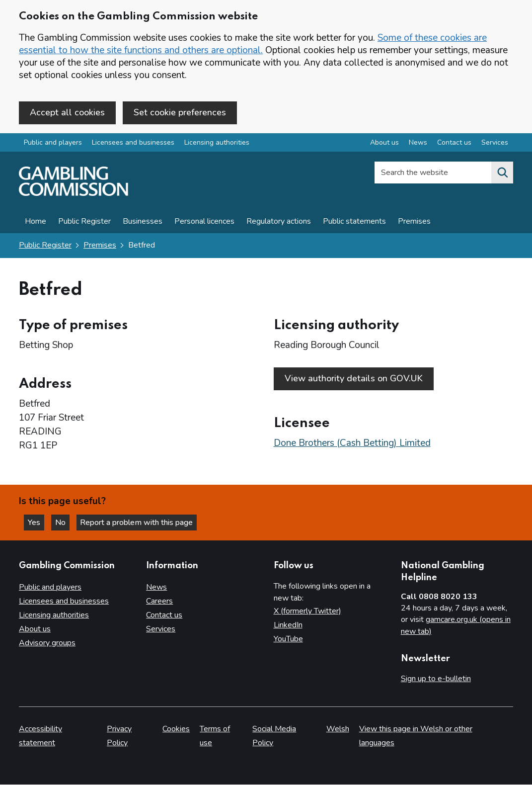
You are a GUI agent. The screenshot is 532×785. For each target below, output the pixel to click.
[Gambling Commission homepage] (74, 194)
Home (36, 222)
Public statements (354, 222)
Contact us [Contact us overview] (454, 143)
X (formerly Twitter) (307, 611)
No (64, 522)
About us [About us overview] (384, 143)
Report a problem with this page (139, 522)
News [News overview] (418, 143)
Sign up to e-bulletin (436, 679)
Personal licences (204, 222)
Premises (414, 222)
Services (161, 629)
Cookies (176, 729)
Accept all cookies (67, 112)
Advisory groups (47, 643)
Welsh (338, 729)
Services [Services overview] (495, 143)
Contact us (164, 615)
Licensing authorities (217, 143)
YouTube (288, 639)
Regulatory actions (279, 222)
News (156, 587)
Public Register (84, 222)
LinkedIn (288, 625)
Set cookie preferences (180, 112)
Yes (37, 522)
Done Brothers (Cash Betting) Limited (352, 442)
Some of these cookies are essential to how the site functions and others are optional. (253, 44)
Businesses (143, 222)
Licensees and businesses (133, 143)
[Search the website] (502, 174)
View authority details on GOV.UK (354, 379)
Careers (159, 601)
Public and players (53, 143)
